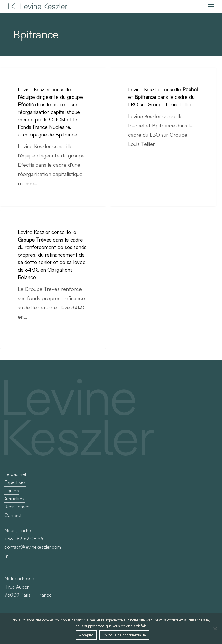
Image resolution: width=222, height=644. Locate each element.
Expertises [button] (15, 482)
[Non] (215, 628)
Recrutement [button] (18, 507)
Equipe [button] (12, 491)
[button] (211, 6)
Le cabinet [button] (15, 474)
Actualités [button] (14, 499)
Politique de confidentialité (124, 635)
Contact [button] (13, 515)
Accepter (86, 635)
